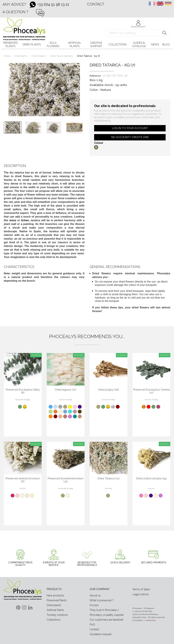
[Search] (137, 33)
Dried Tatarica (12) (109, 479)
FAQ (92, 625)
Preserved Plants (57, 600)
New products (55, 595)
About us (95, 595)
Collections (54, 620)
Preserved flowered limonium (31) (66, 480)
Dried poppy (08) (109, 390)
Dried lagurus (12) (66, 390)
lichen (25, 220)
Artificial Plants (55, 610)
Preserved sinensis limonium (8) (23, 480)
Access (94, 605)
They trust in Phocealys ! (104, 610)
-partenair (150, 620)
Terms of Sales (141, 589)
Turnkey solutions (57, 615)
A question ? (15, 12)
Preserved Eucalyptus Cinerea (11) (151, 391)
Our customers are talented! (106, 620)
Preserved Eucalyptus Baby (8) (23, 391)
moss (13, 220)
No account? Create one (130, 137)
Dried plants (54, 605)
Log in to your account (130, 128)
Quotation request (101, 634)
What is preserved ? (102, 600)
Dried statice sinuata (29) (151, 479)
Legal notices (141, 594)
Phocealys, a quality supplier (107, 615)
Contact (96, 4)
